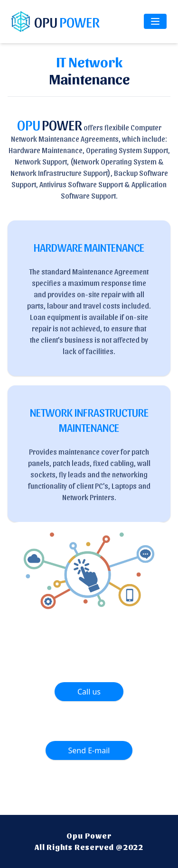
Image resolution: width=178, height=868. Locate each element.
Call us (89, 692)
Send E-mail (89, 750)
